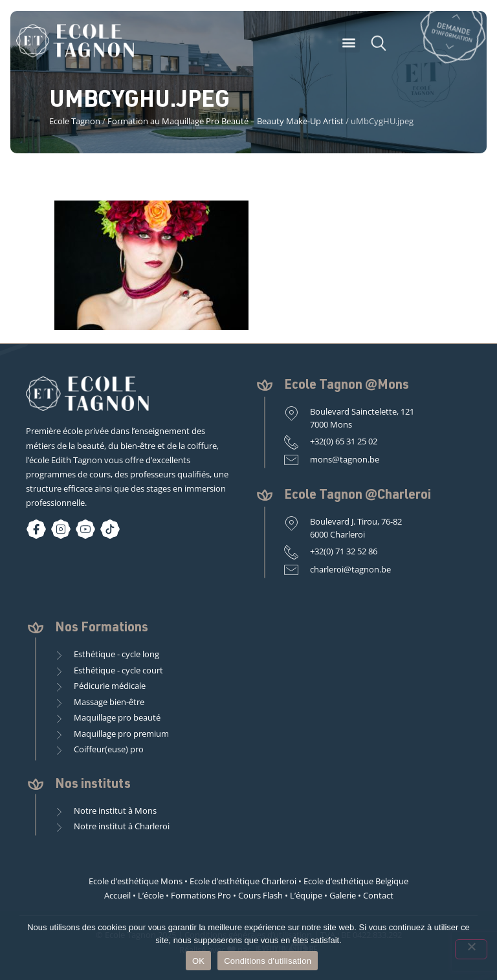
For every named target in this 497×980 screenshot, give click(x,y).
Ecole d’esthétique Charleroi (243, 881)
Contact (378, 895)
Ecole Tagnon (75, 121)
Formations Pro (201, 895)
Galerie (343, 895)
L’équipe (306, 895)
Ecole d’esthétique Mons (136, 881)
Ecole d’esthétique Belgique (356, 881)
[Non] (471, 949)
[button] (349, 46)
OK (198, 961)
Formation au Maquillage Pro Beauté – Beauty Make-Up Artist (226, 121)
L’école (151, 895)
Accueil (117, 895)
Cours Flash (260, 895)
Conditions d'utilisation (268, 961)
